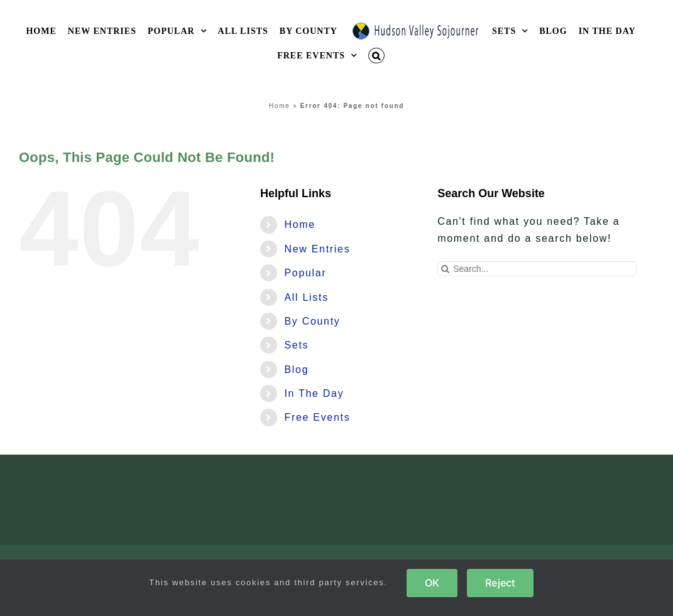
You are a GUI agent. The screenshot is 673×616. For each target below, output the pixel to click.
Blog (296, 370)
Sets (296, 345)
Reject (500, 583)
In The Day (314, 393)
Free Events (317, 417)
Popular (305, 273)
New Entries (317, 249)
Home (279, 106)
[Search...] (537, 269)
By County (312, 321)
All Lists (306, 297)
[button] (376, 56)
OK (432, 583)
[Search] (445, 269)
